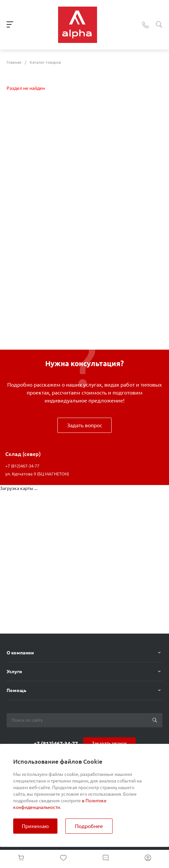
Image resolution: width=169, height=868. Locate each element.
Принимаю (35, 826)
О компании (20, 653)
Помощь (17, 690)
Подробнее (89, 826)
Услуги (14, 672)
